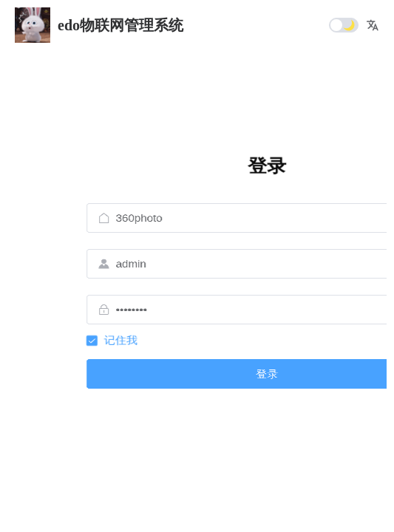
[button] (373, 25)
